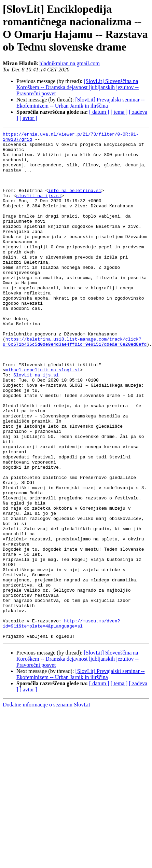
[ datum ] (99, 112)
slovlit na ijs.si (39, 209)
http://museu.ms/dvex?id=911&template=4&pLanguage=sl (61, 722)
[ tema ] (119, 112)
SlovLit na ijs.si (36, 424)
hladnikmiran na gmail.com (70, 63)
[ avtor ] (28, 118)
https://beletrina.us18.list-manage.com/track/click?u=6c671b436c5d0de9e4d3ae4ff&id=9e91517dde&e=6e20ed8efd (75, 384)
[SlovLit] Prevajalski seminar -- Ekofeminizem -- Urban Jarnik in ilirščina (80, 103)
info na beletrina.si (75, 203)
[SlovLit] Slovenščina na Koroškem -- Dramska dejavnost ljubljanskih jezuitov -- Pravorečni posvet (78, 87)
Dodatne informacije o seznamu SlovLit (46, 806)
